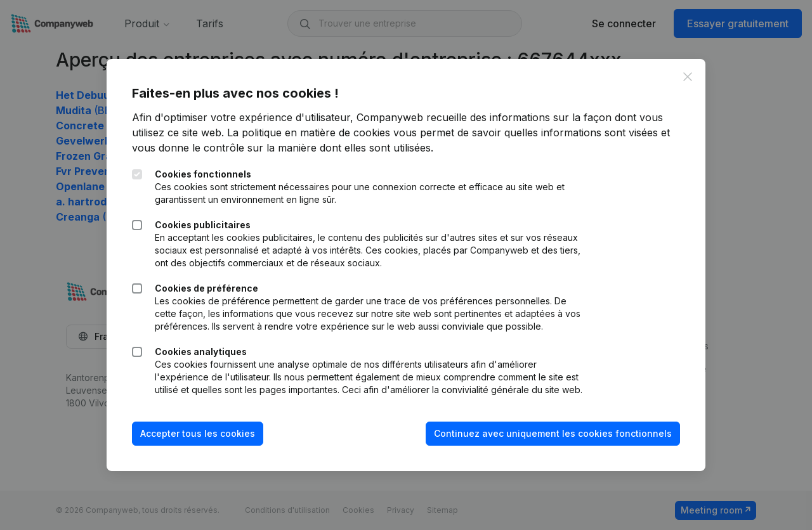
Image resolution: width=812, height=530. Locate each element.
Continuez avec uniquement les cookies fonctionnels (553, 433)
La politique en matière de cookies (309, 132)
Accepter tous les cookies (198, 433)
